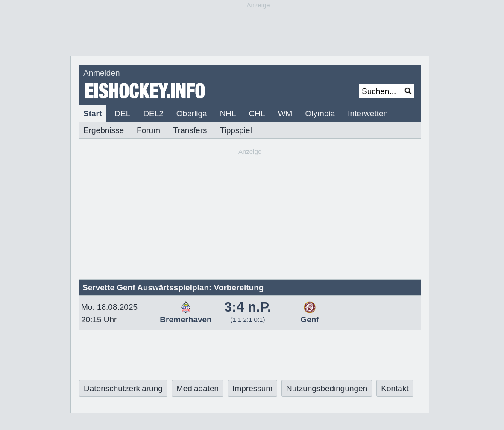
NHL (228, 113)
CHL (257, 113)
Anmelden (102, 73)
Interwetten (368, 113)
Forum (148, 130)
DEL (122, 113)
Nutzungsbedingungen (327, 388)
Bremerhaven (186, 315)
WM (285, 113)
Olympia (320, 113)
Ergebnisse (104, 130)
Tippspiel (236, 130)
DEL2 (153, 113)
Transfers (190, 130)
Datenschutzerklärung (123, 388)
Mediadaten (198, 388)
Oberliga (192, 113)
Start (92, 113)
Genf (309, 315)
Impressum (252, 388)
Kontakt (395, 388)
